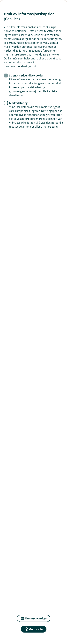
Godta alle (34, 629)
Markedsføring (18, 103)
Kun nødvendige (34, 618)
